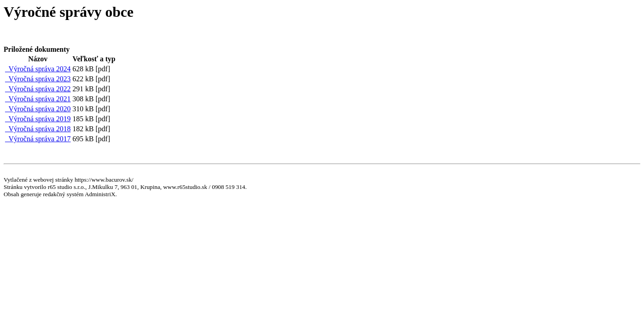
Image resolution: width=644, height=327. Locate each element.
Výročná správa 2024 (38, 69)
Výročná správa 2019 (38, 119)
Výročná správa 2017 (38, 139)
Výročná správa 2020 (38, 109)
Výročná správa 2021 (38, 99)
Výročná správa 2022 (38, 89)
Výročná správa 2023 (38, 79)
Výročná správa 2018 (38, 129)
